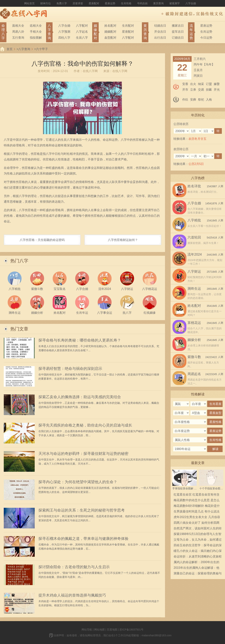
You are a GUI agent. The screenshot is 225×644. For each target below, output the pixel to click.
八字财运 (194, 272)
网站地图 (99, 630)
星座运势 (110, 3)
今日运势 (206, 38)
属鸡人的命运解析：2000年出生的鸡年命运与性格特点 (196, 563)
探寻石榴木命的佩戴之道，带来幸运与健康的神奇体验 (83, 539)
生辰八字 (82, 38)
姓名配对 (110, 26)
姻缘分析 (194, 340)
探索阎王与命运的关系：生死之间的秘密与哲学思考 (82, 510)
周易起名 (194, 374)
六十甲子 (42, 49)
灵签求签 (78, 3)
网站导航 (87, 630)
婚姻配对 (110, 32)
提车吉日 (178, 32)
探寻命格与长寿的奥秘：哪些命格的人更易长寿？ (80, 340)
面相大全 (18, 26)
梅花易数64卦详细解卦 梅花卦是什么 (197, 506)
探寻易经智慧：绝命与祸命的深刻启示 (70, 369)
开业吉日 (160, 32)
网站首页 (29, 3)
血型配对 (110, 38)
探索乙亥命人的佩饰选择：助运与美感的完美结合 (80, 397)
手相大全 (36, 32)
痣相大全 (36, 26)
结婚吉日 (160, 26)
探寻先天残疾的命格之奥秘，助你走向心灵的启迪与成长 (85, 425)
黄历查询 (158, 3)
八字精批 (194, 220)
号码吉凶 (142, 3)
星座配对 (94, 3)
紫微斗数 (194, 357)
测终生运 (194, 289)
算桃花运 (194, 323)
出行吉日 (160, 38)
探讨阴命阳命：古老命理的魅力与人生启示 (74, 567)
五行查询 (18, 38)
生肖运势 (206, 32)
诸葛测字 (175, 3)
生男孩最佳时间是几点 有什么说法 (196, 511)
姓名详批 (194, 186)
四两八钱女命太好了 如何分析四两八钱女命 (196, 523)
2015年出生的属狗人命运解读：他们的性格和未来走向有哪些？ (196, 568)
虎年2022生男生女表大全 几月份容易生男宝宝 (197, 518)
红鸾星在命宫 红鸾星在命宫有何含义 (196, 495)
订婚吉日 (178, 38)
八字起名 (82, 32)
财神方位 (46, 3)
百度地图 (112, 630)
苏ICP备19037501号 (131, 630)
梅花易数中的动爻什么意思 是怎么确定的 (196, 501)
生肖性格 (126, 3)
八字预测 (64, 32)
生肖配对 (128, 26)
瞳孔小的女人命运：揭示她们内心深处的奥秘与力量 (198, 551)
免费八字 (62, 3)
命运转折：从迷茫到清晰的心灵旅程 (198, 556)
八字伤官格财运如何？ (123, 240)
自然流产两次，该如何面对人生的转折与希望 (198, 529)
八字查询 (24, 49)
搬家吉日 (178, 26)
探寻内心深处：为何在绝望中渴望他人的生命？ (78, 482)
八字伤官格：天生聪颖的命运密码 (42, 240)
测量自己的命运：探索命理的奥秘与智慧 (198, 574)
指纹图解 (36, 38)
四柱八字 (64, 38)
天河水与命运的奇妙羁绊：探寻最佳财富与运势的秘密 (83, 454)
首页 (10, 49)
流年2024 (195, 254)
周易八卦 (18, 32)
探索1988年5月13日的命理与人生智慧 (197, 535)
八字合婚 (191, 3)
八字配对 (82, 26)
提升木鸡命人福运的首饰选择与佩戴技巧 (72, 595)
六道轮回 (194, 237)
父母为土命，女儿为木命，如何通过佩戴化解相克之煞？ (198, 540)
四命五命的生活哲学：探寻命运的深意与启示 (198, 546)
